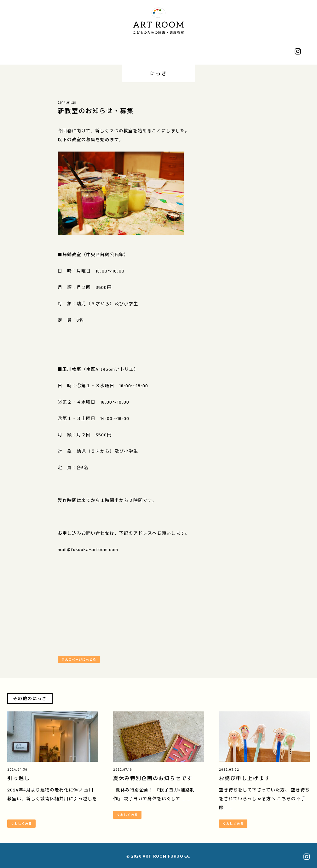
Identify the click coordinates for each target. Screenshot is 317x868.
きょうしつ (121, 52)
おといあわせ (272, 52)
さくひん (83, 52)
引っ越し (19, 778)
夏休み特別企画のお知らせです (153, 778)
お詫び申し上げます (245, 778)
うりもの (196, 52)
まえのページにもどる (79, 659)
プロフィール (45, 52)
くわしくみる (21, 823)
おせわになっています (234, 52)
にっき (158, 52)
